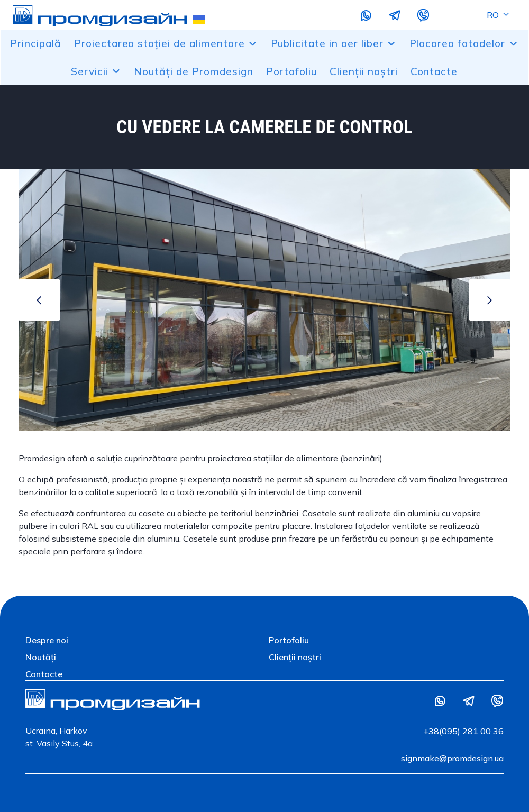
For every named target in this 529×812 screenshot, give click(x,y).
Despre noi (47, 640)
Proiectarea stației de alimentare (166, 43)
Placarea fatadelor (464, 43)
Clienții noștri (363, 71)
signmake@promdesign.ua (452, 758)
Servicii (96, 71)
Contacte (434, 71)
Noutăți (41, 657)
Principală (36, 43)
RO (499, 15)
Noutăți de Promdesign (193, 71)
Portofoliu (292, 71)
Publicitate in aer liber (334, 43)
